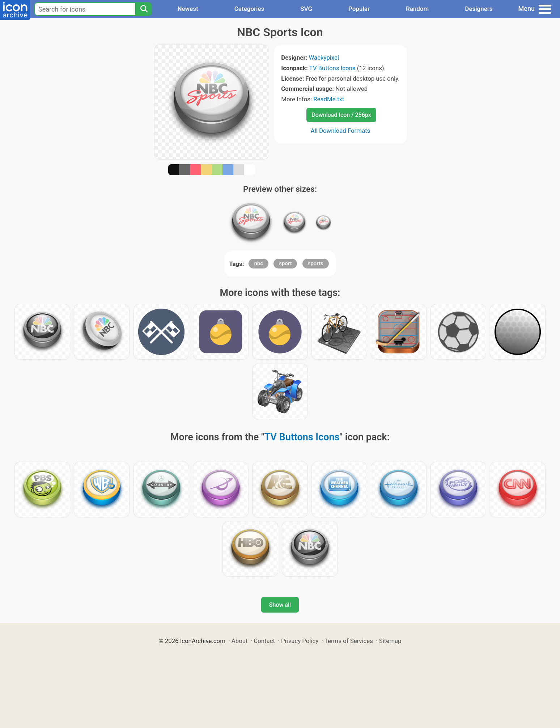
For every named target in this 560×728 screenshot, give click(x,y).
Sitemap (390, 641)
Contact (264, 641)
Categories (249, 9)
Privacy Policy (300, 641)
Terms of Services (349, 641)
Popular (359, 9)
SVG (306, 9)
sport (285, 263)
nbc (258, 263)
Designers (479, 9)
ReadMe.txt (329, 99)
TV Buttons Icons (332, 68)
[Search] (144, 9)
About (240, 641)
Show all (280, 605)
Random (417, 9)
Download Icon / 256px (341, 115)
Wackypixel (324, 58)
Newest (188, 9)
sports (316, 263)
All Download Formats (341, 131)
